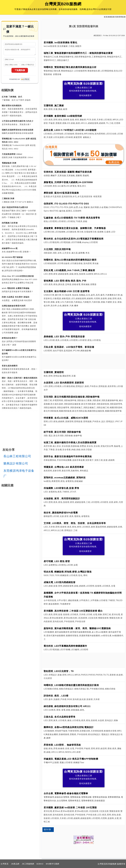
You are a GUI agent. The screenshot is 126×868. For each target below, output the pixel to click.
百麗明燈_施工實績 (54, 106)
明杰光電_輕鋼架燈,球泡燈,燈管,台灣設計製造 (68, 572)
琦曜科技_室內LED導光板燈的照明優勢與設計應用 (70, 260)
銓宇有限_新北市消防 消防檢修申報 (62, 432)
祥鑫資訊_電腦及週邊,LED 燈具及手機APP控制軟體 (71, 759)
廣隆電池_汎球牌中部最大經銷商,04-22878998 (68, 182)
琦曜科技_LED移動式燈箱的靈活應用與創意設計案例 (71, 685)
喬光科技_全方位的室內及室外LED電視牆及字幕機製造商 (74, 239)
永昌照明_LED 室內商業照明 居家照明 (64, 383)
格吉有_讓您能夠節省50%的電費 (61, 513)
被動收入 (87, 137)
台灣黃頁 (5, 864)
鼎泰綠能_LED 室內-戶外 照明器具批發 (64, 337)
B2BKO (40, 864)
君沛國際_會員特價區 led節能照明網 (63, 116)
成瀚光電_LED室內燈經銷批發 (60, 582)
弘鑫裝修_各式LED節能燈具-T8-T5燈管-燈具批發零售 (72, 218)
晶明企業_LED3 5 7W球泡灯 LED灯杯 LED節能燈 (70, 130)
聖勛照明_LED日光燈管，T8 (59, 671)
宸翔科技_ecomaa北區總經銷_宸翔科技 (65, 478)
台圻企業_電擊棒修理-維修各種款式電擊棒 (66, 793)
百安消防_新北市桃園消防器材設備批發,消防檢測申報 (72, 397)
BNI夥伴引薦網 (53, 864)
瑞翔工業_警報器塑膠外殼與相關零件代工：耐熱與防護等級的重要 (78, 53)
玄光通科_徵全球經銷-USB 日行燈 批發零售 (67, 291)
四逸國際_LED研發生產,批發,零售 (61, 488)
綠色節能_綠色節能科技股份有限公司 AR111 (67, 706)
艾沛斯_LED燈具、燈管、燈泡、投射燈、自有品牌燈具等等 (75, 523)
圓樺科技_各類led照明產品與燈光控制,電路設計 (69, 727)
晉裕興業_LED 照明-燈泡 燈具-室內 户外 (65, 281)
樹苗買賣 (98, 196)
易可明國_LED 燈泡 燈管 (57, 561)
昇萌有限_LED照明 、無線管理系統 (62, 745)
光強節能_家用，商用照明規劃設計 (62, 499)
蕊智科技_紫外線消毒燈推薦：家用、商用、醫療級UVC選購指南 (77, 628)
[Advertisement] (84, 361)
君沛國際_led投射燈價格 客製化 (61, 43)
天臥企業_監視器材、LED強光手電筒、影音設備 (69, 347)
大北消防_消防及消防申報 (57, 249)
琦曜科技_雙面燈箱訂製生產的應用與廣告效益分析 (70, 67)
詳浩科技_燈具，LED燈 (56, 696)
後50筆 (47, 829)
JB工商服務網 (28, 864)
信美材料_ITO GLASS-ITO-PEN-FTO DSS (66, 204)
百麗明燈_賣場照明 (54, 372)
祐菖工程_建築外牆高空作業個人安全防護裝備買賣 (70, 443)
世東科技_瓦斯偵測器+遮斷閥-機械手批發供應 (68, 172)
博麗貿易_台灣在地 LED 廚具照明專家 (64, 467)
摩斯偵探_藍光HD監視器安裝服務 (61, 193)
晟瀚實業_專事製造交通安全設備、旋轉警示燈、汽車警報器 (75, 228)
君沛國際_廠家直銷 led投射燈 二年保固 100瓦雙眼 (70, 808)
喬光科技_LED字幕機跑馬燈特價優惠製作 (65, 646)
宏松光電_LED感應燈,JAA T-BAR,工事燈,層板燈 (69, 270)
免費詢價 (20, 71)
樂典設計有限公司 (16, 465)
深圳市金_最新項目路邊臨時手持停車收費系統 (68, 457)
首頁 (106, 17)
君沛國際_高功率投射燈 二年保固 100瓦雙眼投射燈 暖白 (73, 611)
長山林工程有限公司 (17, 457)
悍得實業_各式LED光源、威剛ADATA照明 (66, 418)
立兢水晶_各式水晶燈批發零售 (60, 717)
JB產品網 (15, 864)
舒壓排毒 (57, 74)
